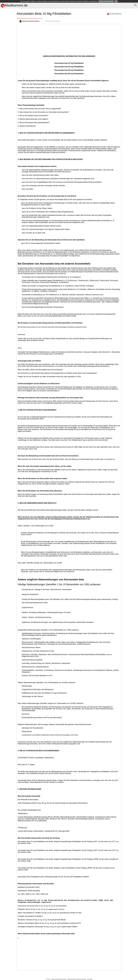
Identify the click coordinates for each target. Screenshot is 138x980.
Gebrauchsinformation (29, 21)
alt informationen (115, 14)
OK (116, 1)
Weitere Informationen (106, 1)
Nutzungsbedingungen (59, 979)
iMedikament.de (14, 5)
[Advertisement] (8, 94)
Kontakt (90, 979)
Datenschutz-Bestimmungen (77, 979)
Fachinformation (53, 21)
